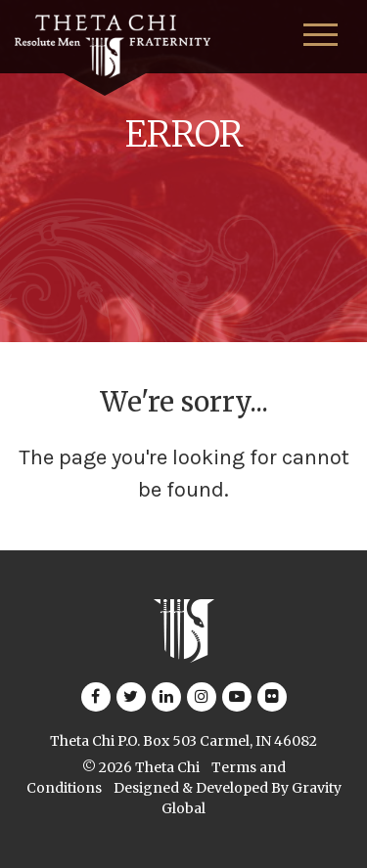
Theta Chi (167, 767)
